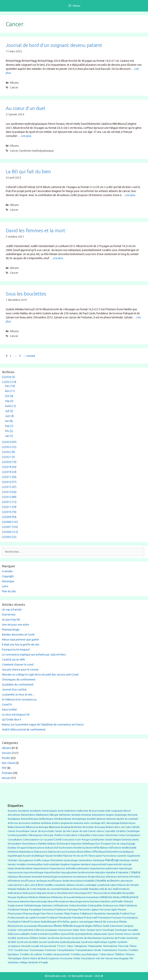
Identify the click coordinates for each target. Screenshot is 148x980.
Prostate (41, 918)
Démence (13, 852)
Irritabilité (89, 881)
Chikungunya (35, 835)
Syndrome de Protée (114, 938)
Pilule (67, 913)
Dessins (7, 753)
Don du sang (119, 844)
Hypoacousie (15, 872)
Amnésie (86, 815)
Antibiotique (46, 819)
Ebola (80, 852)
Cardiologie (133, 831)
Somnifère (54, 934)
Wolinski (33, 962)
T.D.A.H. (61, 946)
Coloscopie (98, 835)
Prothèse (52, 918)
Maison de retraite (128, 885)
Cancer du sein (79, 831)
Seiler (76, 930)
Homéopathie (35, 864)
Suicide (136, 934)
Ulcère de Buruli (39, 958)
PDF (4, 768)
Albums (14, 83)
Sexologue (121, 930)
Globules (13, 860)
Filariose (68, 856)
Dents (136, 840)
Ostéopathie (95, 906)
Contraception (31, 839)
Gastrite (122, 856)
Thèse (133, 946)
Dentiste (127, 840)
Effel (95, 852)
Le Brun (39, 885)
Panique (24, 910)
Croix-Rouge (82, 840)
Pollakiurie (86, 914)
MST (90, 893)
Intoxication (76, 881)
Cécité (108, 839)
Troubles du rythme (31, 954)
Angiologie (121, 815)
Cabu (128, 827)
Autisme (78, 823)
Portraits (7, 773)
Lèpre (114, 885)
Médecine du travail (62, 897)
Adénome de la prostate (91, 811)
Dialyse (52, 844)
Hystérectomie (86, 872)
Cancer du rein (63, 831)
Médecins (106, 897)
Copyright (8, 576)
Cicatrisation (70, 835)
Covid (57, 839)
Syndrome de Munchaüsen (87, 938)
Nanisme (25, 901)
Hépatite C (124, 872)
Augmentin (67, 823)
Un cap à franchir (12, 610)
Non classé (8, 763)
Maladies (94, 889)
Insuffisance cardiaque (34, 881)
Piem (43, 914)
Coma (122, 835)
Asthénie (46, 823)
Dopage (131, 844)
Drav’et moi (9, 615)
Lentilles (49, 885)
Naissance (13, 901)
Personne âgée (108, 910)
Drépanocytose (36, 848)
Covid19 (7, 705)
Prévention (104, 918)
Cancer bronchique (18, 831)
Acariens (13, 811)
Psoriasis (116, 918)
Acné (61, 811)
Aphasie (101, 819)
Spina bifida (67, 934)
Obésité (128, 901)
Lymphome (103, 885)
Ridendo (68, 926)
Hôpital (136, 872)
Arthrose (13, 823)
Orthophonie (61, 906)
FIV (86, 856)
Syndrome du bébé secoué (32, 942)
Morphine (62, 893)
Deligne (117, 840)
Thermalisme (110, 946)
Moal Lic (52, 893)
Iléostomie (25, 877)
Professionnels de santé (21, 918)
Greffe (37, 860)
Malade (12, 889)
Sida (10, 934)
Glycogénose (26, 860)
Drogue (22, 848)
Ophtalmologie (32, 906)
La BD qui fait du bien (28, 171)
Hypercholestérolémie (20, 868)
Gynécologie (71, 860)
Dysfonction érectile (70, 848)
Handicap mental (129, 860)
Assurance (25, 823)
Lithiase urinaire (75, 885)
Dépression (41, 852)
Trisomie (122, 950)
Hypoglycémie (69, 872)
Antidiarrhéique (63, 819)
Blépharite (55, 827)
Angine (110, 815)
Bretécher (77, 827)
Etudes (6, 758)
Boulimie (66, 827)
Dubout (49, 848)
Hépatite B (112, 872)
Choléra (58, 835)
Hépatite (100, 872)
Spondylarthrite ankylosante (91, 934)
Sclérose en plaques (46, 930)
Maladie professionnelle (74, 889)
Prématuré (78, 918)
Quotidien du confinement (18, 685)
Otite (122, 906)
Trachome (50, 950)
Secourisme (65, 930)
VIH (131, 958)
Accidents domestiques (44, 811)
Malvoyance (29, 893)
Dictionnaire (63, 844)
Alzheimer (65, 815)
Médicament (130, 897)
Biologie (44, 827)
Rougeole (79, 926)
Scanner (12, 930)
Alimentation (28, 815)
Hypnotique (126, 868)
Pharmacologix (11, 630)
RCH (60, 922)
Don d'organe (103, 844)
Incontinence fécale (84, 877)
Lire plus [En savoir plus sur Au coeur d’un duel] (26, 136)
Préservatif (91, 918)
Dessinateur (15, 844)
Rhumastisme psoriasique (22, 926)
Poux (133, 913)
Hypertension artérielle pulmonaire (69, 868)
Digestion (76, 844)
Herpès (12, 864)
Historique (8, 581)
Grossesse (56, 860)
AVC (103, 823)
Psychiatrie (14, 922)
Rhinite (123, 922)
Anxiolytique (79, 819)
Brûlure (110, 827)
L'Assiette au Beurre (107, 881)
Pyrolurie (35, 922)
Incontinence (65, 877)
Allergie (54, 815)
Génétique (99, 860)
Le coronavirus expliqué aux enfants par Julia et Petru (34, 655)
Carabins (121, 831)
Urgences (54, 958)
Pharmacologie (31, 914)
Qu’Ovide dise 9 (11, 720)
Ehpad (102, 852)
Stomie (119, 934)
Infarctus (100, 877)
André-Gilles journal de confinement (24, 730)
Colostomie (111, 835)
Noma (86, 901)
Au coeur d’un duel (25, 108)
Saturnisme (116, 926)
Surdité (12, 938)
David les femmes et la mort (36, 230)
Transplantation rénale (88, 950)
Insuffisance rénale (58, 881)
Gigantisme (134, 856)
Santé (106, 926)
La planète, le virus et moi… (18, 695)
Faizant (49, 856)
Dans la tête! (9, 710)
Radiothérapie (49, 922)
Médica (117, 897)
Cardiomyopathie (18, 835)
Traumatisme (109, 950)
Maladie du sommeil (49, 889)
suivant (29, 356)
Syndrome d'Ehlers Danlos (32, 938)
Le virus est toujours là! (16, 715)
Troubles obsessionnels (56, 954)
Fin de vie (78, 856)
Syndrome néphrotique (94, 942)
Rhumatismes (45, 926)
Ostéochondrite (78, 906)
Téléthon (119, 954)
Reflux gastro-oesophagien (78, 922)
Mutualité (116, 893)
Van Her (100, 958)
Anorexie (132, 815)
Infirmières (14, 881)
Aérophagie (113, 823)
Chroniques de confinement (19, 680)
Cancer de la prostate (42, 831)
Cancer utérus (96, 831)
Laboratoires (15, 885)
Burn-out (120, 827)
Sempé (91, 930)
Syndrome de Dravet (59, 938)
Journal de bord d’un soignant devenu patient (54, 45)
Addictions (70, 811)
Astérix (56, 823)
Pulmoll (25, 922)
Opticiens (47, 906)
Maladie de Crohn (27, 889)
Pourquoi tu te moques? (16, 650)
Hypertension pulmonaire (104, 868)
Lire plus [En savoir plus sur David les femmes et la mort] (58, 258)
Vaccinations (88, 958)
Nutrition (95, 901)
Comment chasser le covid (18, 665)
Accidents (24, 811)
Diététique (89, 844)
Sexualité (133, 930)
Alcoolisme (14, 815)
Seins (83, 930)
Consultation (15, 840)
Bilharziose (32, 827)
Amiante (76, 815)
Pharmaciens (15, 913)
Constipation (133, 835)
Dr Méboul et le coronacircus (19, 700)
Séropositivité (48, 946)
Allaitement (42, 815)
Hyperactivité (99, 864)
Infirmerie (123, 877)
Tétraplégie (15, 958)
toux (26, 950)
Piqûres (75, 914)
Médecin (33, 897)
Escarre (27, 856)
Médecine (45, 897)
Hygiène (65, 864)
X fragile (43, 962)
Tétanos (130, 954)
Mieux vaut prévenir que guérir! (21, 640)
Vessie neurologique (117, 958)
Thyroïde (123, 946)
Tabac (70, 946)
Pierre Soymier (55, 914)
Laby (26, 885)
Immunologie (50, 877)
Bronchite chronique (94, 827)
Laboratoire (126, 881)
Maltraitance (15, 893)
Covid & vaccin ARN (13, 660)
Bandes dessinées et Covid (18, 635)
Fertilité (58, 856)
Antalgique (14, 819)
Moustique (81, 893)
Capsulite (110, 831)
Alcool (127, 811)
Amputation (98, 815)
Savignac (128, 926)
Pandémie (13, 910)
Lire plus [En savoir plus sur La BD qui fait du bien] (130, 195)
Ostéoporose (110, 906)
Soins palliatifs (22, 934)
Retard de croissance (107, 922)
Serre (99, 930)
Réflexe (98, 926)
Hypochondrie (52, 872)
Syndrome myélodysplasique (37, 151)
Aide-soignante (114, 811)
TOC (10, 950)
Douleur (12, 848)
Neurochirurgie (39, 901)
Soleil (34, 934)
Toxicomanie (37, 950)
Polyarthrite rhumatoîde (106, 914)
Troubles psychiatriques (85, 954)
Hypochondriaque (33, 872)
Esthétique (38, 856)
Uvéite (77, 958)
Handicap (112, 860)
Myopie (12, 897)
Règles (89, 926)
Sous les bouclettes (26, 294)
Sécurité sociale (30, 946)
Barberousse (128, 823)
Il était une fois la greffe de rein (21, 645)
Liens (5, 586)
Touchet (18, 950)
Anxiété (91, 819)
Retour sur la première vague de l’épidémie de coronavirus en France (43, 725)
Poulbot (125, 914)
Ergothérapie (15, 856)
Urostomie (66, 958)
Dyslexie (87, 848)
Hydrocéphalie (51, 864)
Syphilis (112, 942)
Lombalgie (90, 885)
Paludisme (131, 906)
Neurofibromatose (58, 901)
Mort (71, 893)
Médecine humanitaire (87, 897)
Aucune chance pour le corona (20, 670)
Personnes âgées (89, 909)
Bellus (11, 827)
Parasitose (48, 910)
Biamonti (20, 827)
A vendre (7, 571)
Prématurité (64, 918)
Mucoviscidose (102, 893)
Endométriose (114, 852)
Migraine (42, 893)
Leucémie (60, 885)
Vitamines (13, 962)
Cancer (14, 87)
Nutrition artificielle (112, 901)
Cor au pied (46, 840)
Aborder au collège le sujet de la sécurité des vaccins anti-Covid (40, 675)
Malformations (121, 889)
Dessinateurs (29, 844)
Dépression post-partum (62, 852)
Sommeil (43, 934)
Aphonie (111, 819)
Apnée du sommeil (127, 819)
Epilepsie (128, 852)
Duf (56, 848)
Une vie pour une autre (16, 625)
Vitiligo (24, 962)
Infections (111, 877)
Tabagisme (80, 946)
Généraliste (85, 860)
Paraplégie (35, 909)
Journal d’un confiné (14, 690)
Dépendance (26, 852)
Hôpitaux (13, 877)
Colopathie (84, 835)
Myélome (22, 897)
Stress (128, 934)
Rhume (58, 926)
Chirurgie (48, 835)
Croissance (68, 840)
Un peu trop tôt (11, 620)
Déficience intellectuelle (123, 848)
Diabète (42, 844)
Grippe (46, 860)
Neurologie (76, 901)
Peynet (122, 909)
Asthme (36, 823)
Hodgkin (21, 864)
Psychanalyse (130, 918)
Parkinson (61, 910)
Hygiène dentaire (80, 864)
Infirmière (135, 877)
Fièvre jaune (95, 856)
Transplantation (66, 950)
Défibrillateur (100, 848)
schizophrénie (25, 930)
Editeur (88, 852)
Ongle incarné (16, 906)
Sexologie (108, 930)
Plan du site (9, 591)
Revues (6, 778)
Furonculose (109, 856)
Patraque (73, 910)
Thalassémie (95, 946)
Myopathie (128, 893)
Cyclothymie (97, 840)
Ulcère (26, 958)
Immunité (37, 877)
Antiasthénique (30, 819)
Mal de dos (106, 889)
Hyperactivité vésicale (119, 864)
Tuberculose (106, 954)
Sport (111, 934)
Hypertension (41, 868)
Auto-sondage (92, 823)
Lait (32, 885)
